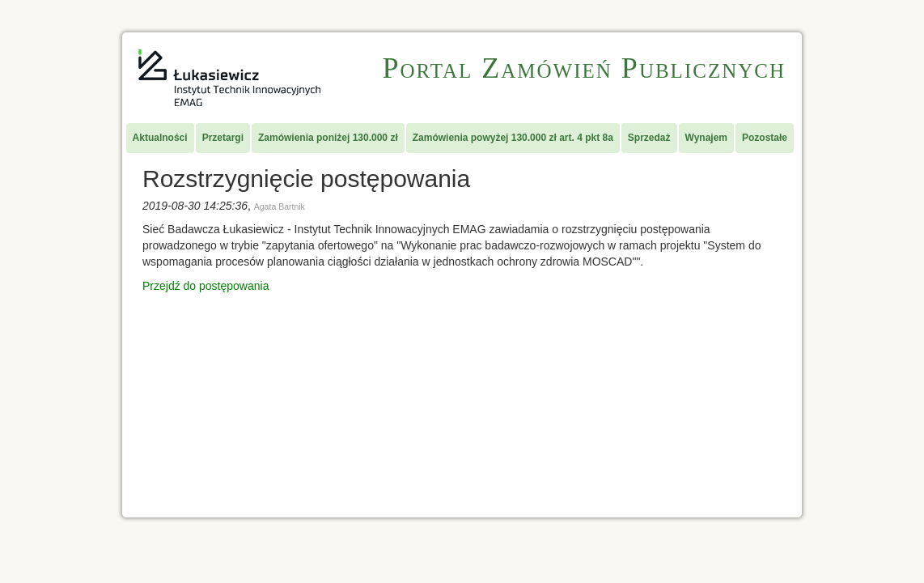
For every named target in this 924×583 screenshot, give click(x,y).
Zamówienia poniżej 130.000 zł (328, 138)
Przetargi (223, 138)
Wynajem (706, 138)
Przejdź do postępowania (206, 286)
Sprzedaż (649, 138)
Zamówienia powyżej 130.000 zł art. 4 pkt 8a (513, 138)
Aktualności (160, 138)
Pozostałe (765, 138)
